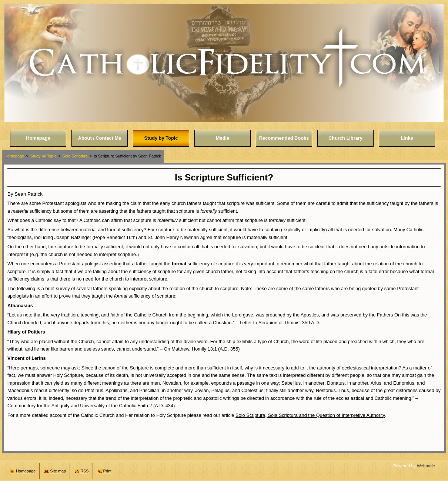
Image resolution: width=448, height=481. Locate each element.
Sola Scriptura (75, 156)
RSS (84, 471)
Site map (58, 471)
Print (107, 471)
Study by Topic (44, 156)
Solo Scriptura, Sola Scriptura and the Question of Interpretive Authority (310, 415)
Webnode (426, 466)
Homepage (14, 156)
